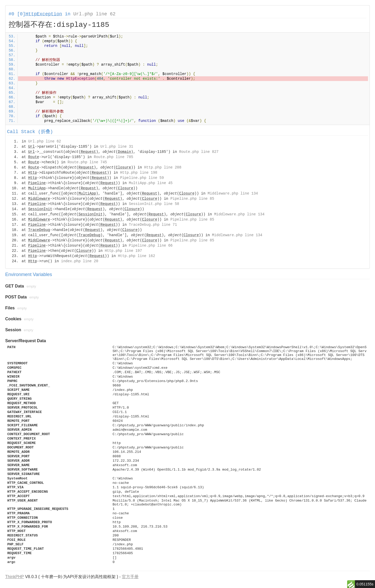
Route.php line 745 (87, 162)
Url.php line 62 (94, 14)
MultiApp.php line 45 (151, 183)
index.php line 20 (80, 261)
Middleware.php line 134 (233, 193)
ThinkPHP (15, 577)
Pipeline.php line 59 (142, 178)
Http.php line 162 (137, 256)
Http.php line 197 (123, 251)
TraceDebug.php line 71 (153, 225)
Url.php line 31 (117, 147)
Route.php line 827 (199, 152)
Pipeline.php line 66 (151, 246)
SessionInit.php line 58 (154, 204)
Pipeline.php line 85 (192, 199)
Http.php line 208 (163, 167)
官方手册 (130, 577)
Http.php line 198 (139, 173)
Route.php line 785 (113, 157)
